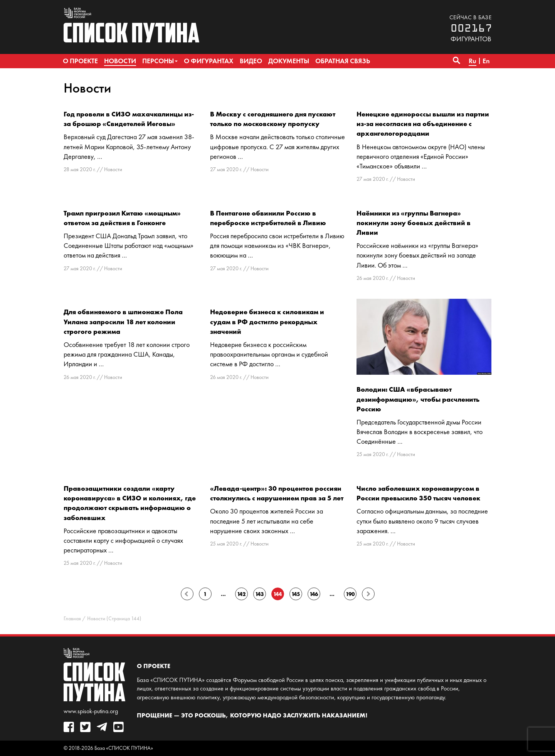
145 (296, 594)
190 (350, 594)
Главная (72, 619)
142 (241, 594)
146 (314, 594)
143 (259, 594)
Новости (113, 169)
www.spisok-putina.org (91, 711)
